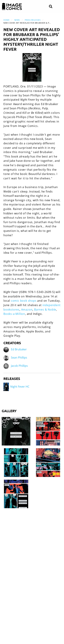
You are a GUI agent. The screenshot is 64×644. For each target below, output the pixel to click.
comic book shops (24, 301)
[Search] (51, 7)
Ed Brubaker (19, 349)
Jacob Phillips (19, 366)
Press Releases (33, 20)
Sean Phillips (19, 358)
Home (6, 20)
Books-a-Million (14, 314)
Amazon (27, 310)
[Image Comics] (12, 6)
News (17, 20)
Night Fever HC (16, 387)
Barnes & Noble (45, 310)
